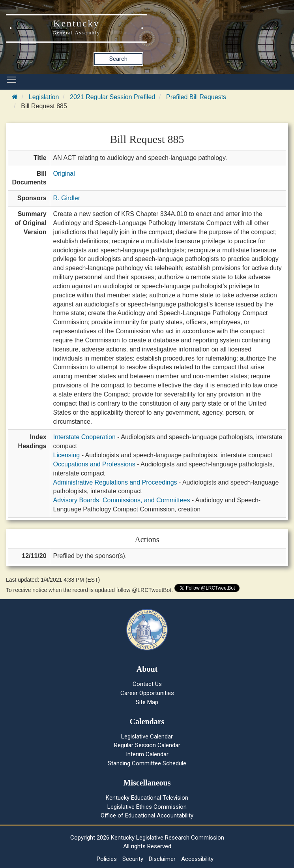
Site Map (147, 702)
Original (64, 174)
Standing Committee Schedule (147, 763)
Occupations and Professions (94, 464)
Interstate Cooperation (84, 437)
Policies (107, 859)
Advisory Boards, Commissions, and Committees (122, 500)
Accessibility (197, 859)
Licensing (67, 455)
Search (118, 59)
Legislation (44, 97)
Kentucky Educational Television (147, 798)
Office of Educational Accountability (147, 815)
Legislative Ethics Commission (147, 807)
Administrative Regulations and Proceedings (115, 482)
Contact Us (147, 684)
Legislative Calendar (147, 736)
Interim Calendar (147, 754)
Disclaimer (162, 859)
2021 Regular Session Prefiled (112, 97)
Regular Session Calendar (147, 745)
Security (133, 859)
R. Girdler (67, 198)
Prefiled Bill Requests (196, 97)
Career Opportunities (147, 693)
